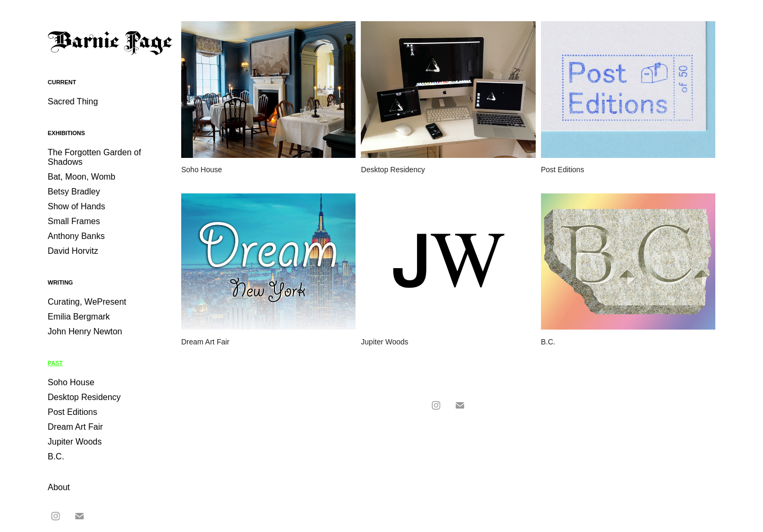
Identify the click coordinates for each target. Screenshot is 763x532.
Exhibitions (66, 133)
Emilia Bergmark (79, 317)
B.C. (56, 456)
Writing (60, 282)
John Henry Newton (85, 331)
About (59, 487)
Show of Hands (77, 206)
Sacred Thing (73, 101)
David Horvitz (73, 251)
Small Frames (74, 221)
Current (62, 82)
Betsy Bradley (74, 192)
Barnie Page (110, 42)
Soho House (71, 382)
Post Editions (72, 412)
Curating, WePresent (87, 302)
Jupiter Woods (75, 442)
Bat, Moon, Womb (82, 177)
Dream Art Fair (75, 427)
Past (55, 363)
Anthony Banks (76, 236)
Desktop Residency (84, 397)
